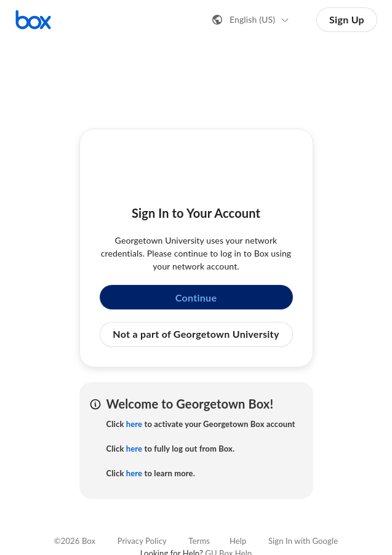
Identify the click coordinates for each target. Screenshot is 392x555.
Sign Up (347, 19)
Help (238, 541)
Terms (199, 541)
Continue (196, 297)
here (134, 424)
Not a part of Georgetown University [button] (196, 334)
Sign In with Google (303, 541)
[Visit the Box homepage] (33, 20)
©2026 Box (75, 541)
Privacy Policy (142, 541)
